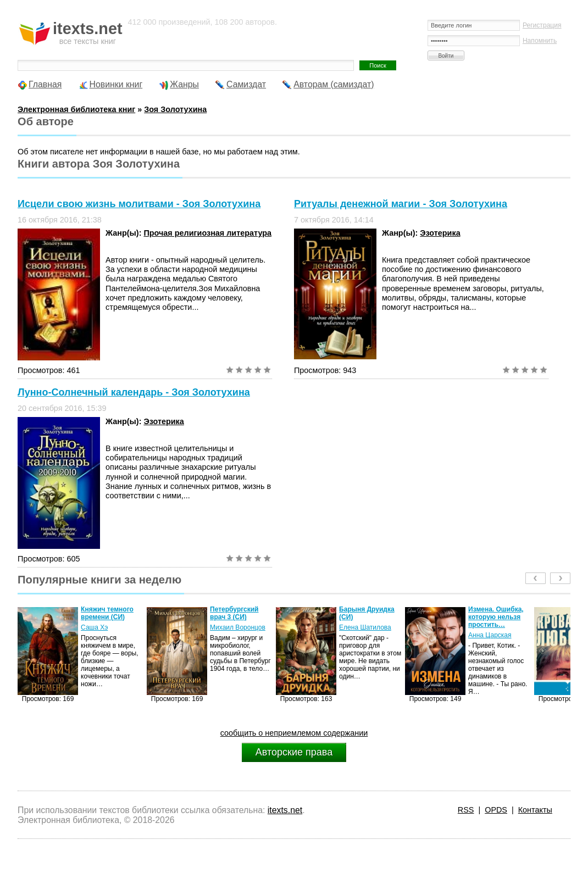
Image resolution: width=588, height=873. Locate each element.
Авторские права (294, 752)
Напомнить (540, 41)
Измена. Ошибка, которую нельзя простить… (496, 617)
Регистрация (542, 25)
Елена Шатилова (365, 627)
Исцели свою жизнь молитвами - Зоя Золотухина (139, 204)
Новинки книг (116, 84)
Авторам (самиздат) (334, 84)
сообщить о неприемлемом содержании (294, 733)
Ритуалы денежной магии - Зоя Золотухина (401, 204)
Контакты (535, 810)
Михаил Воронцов (238, 627)
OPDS (496, 810)
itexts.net (285, 810)
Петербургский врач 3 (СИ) (234, 613)
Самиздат (246, 84)
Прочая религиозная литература (207, 233)
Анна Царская (490, 635)
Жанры (184, 84)
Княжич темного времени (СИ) (107, 613)
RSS (466, 810)
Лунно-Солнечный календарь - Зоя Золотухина (134, 392)
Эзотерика (440, 233)
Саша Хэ (94, 627)
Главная (45, 84)
